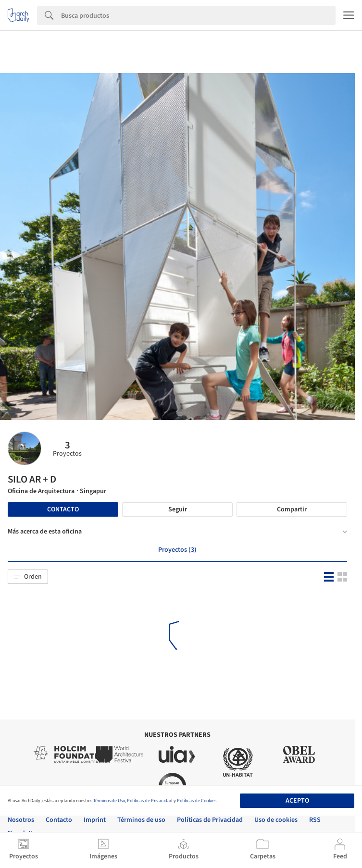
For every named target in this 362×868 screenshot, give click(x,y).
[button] (28, 577)
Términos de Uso (109, 801)
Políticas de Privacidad (150, 801)
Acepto (297, 801)
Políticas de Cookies (197, 801)
